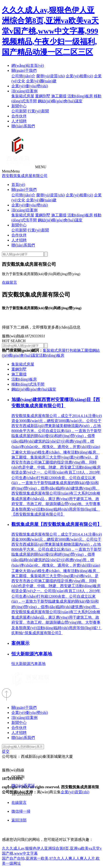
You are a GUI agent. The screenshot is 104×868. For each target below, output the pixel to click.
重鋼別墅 (43, 96)
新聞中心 (19, 106)
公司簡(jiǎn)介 (23, 76)
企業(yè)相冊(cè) (79, 76)
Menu (11, 171)
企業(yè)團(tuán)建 (41, 81)
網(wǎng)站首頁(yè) (28, 65)
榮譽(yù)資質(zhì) (51, 76)
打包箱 (71, 350)
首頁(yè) (18, 185)
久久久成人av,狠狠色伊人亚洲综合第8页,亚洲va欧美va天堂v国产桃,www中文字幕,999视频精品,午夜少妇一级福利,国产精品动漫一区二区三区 (50, 31)
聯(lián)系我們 (23, 126)
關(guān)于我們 (24, 71)
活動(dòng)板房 (80, 96)
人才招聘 (19, 121)
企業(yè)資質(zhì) (75, 792)
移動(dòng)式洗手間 (28, 384)
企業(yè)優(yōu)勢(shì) (30, 86)
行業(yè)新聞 (38, 111)
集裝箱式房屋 (23, 96)
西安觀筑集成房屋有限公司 (25, 176)
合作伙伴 (19, 116)
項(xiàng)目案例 (24, 91)
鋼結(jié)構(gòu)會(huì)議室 (60, 101)
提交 (6, 751)
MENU (41, 167)
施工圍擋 (59, 96)
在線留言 (9, 282)
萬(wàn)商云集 (49, 792)
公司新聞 (19, 111)
